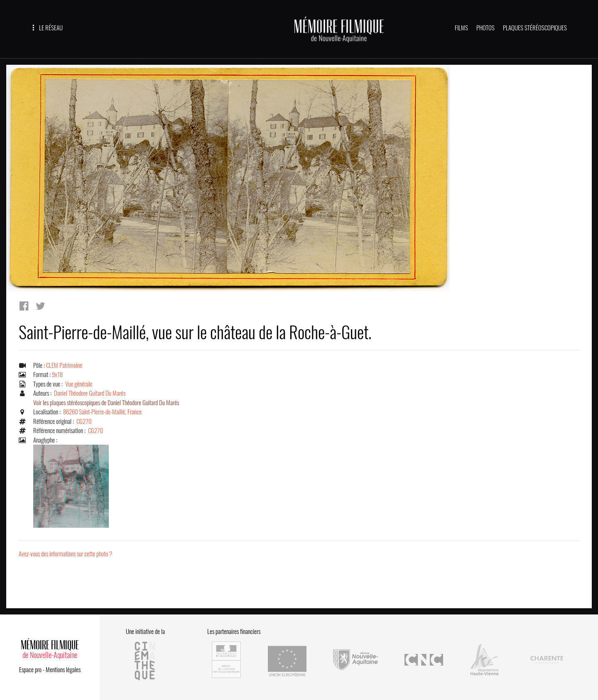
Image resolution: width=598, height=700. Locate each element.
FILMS (461, 28)
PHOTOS (485, 28)
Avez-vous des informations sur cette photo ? (65, 554)
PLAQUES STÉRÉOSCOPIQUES (535, 28)
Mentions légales (63, 670)
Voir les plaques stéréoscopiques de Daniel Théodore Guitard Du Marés (106, 403)
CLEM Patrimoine (64, 365)
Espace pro (30, 670)
